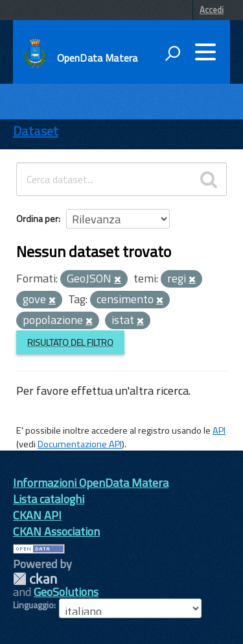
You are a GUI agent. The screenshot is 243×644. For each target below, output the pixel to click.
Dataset (36, 131)
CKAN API (37, 515)
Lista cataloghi (49, 499)
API (219, 430)
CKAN (35, 579)
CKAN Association (56, 531)
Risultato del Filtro (70, 342)
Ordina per (37, 218)
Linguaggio (33, 605)
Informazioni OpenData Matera (91, 483)
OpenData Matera (97, 58)
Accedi (212, 10)
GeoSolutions (66, 592)
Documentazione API (80, 444)
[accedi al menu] (205, 52)
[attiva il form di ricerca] (172, 53)
